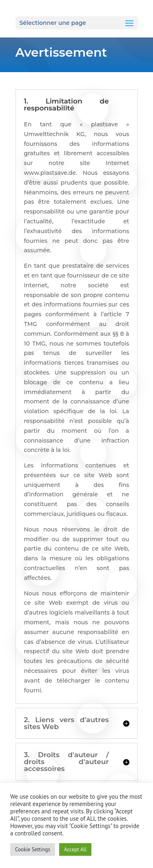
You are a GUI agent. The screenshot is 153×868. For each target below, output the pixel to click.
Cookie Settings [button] (33, 849)
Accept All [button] (75, 849)
